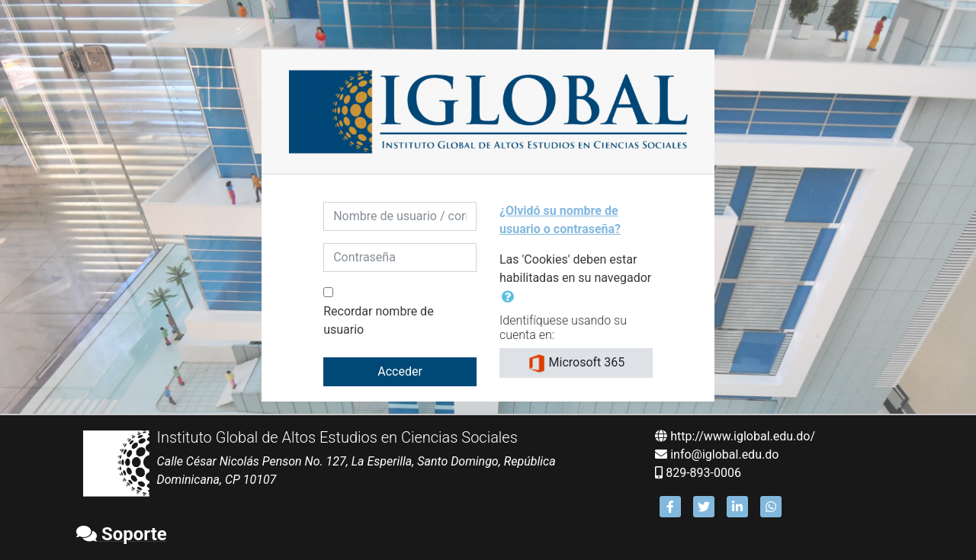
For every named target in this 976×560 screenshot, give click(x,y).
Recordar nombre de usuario (378, 320)
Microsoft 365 (576, 363)
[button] (511, 297)
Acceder (400, 371)
